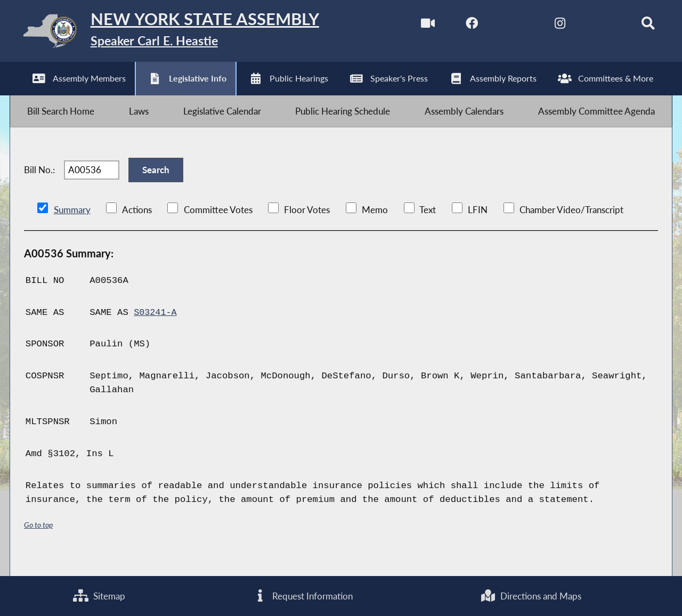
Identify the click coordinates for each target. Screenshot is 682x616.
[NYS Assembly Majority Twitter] (506, 26)
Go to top (38, 540)
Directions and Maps (531, 595)
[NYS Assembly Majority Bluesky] (595, 26)
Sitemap (99, 595)
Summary (72, 225)
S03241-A (156, 328)
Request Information (303, 595)
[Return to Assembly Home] (179, 33)
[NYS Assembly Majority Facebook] (461, 26)
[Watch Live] (416, 26)
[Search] (640, 26)
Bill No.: (39, 182)
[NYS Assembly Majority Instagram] (550, 26)
